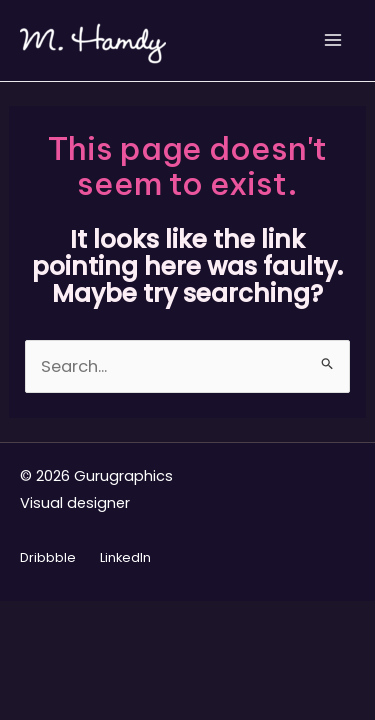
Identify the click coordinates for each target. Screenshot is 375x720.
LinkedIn (125, 557)
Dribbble (48, 557)
